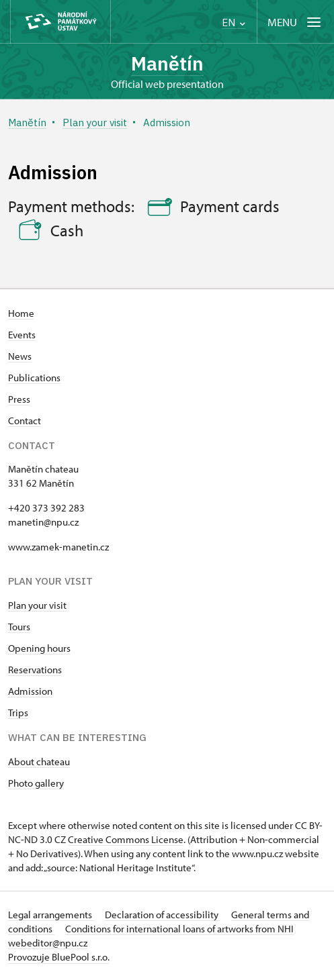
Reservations (35, 670)
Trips (18, 713)
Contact (25, 421)
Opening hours (39, 648)
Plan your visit (37, 605)
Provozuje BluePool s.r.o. (59, 957)
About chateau (39, 762)
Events (22, 335)
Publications (34, 378)
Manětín (167, 63)
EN (234, 22)
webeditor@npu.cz (48, 943)
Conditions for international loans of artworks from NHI (179, 929)
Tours (19, 627)
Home (21, 313)
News (20, 356)
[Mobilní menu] (295, 22)
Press (19, 399)
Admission (30, 691)
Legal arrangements (51, 915)
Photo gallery (36, 783)
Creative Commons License (126, 839)
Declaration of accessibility (163, 915)
